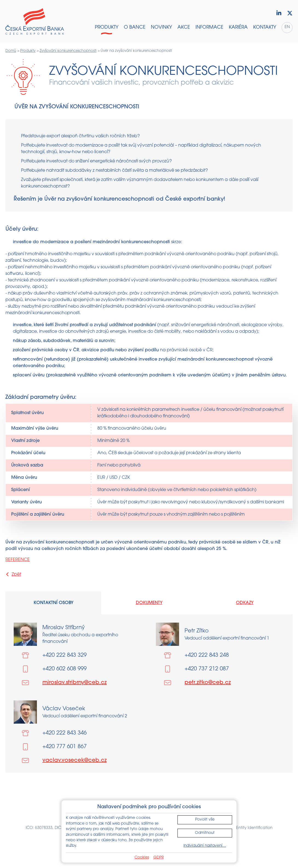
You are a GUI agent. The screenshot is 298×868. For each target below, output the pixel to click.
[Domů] (35, 22)
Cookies (142, 857)
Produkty (28, 51)
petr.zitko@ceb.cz (208, 683)
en (287, 27)
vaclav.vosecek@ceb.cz (74, 760)
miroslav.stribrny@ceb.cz (74, 683)
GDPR (159, 857)
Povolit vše (205, 820)
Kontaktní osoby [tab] (53, 603)
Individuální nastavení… (205, 846)
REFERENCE (18, 560)
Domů (11, 51)
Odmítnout (205, 833)
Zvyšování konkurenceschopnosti (68, 51)
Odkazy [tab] (245, 603)
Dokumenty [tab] (149, 603)
